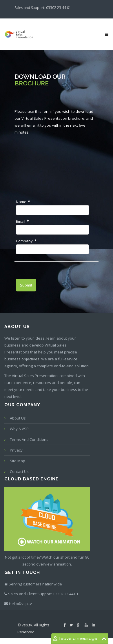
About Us (18, 418)
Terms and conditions (29, 439)
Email (22, 221)
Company (26, 241)
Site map (18, 461)
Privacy (16, 450)
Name (23, 202)
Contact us (19, 471)
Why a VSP (19, 429)
